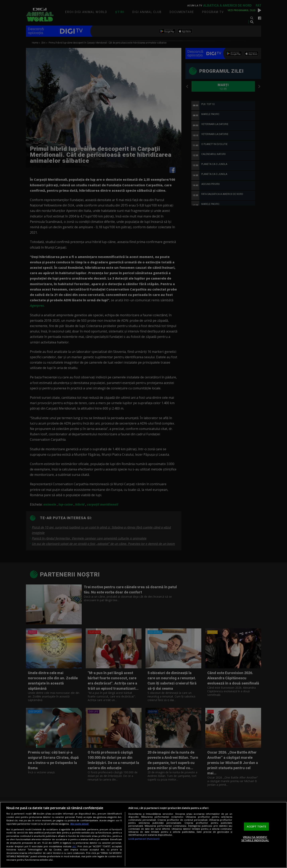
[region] (143, 835)
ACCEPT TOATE (257, 826)
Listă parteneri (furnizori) (144, 839)
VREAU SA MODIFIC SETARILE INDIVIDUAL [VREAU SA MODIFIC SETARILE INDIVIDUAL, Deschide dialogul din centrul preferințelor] (255, 839)
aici (74, 846)
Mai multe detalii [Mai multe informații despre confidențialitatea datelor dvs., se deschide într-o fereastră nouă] (79, 824)
